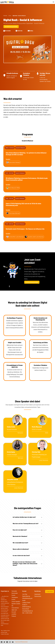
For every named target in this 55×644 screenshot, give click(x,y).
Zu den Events (50, 591)
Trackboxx (5, 631)
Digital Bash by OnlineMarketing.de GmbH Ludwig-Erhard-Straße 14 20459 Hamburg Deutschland (27, 602)
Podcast (14, 616)
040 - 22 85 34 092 (27, 613)
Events (10, 16)
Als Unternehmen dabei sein (15, 608)
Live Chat (25, 594)
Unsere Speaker (16, 601)
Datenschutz (38, 596)
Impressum (37, 594)
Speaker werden (16, 604)
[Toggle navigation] (53, 2)
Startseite (5, 16)
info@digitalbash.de (27, 611)
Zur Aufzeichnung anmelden (11, 27)
